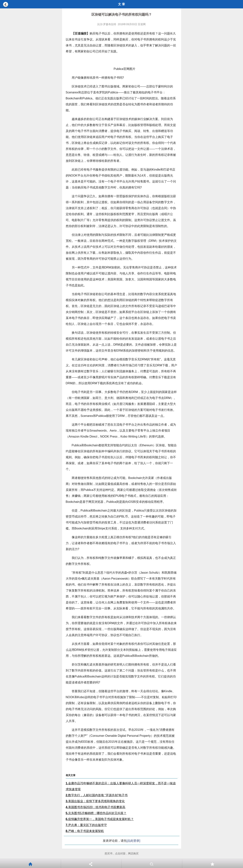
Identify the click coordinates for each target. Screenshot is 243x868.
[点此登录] (133, 841)
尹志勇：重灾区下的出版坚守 (86, 825)
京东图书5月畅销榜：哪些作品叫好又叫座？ (96, 813)
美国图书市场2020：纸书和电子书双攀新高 (96, 807)
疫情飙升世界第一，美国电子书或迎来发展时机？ (100, 819)
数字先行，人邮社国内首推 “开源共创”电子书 (97, 795)
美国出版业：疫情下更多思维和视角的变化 (95, 801)
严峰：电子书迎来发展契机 (85, 831)
